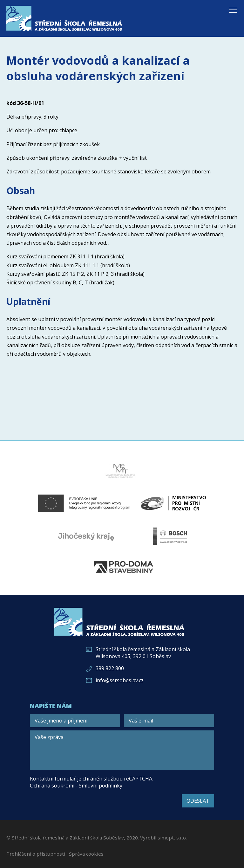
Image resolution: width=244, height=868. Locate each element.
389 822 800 (110, 668)
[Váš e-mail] (169, 721)
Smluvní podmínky (101, 786)
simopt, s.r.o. (172, 838)
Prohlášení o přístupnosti (36, 854)
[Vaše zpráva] (122, 750)
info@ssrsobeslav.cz (120, 680)
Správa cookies (86, 854)
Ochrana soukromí (52, 786)
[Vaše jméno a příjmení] (75, 721)
